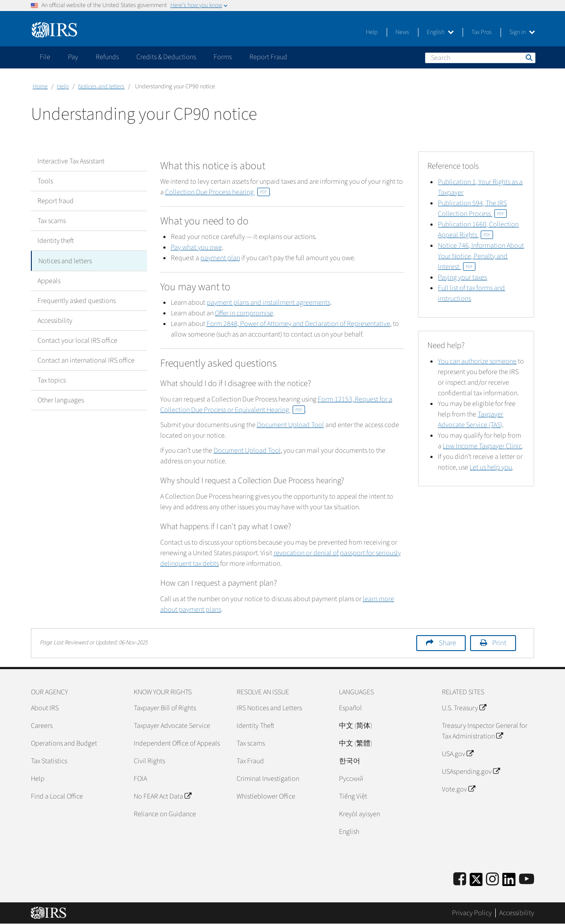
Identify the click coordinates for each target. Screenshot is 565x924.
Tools (45, 181)
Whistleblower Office (266, 796)
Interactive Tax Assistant (71, 161)
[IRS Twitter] (476, 882)
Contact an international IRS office (86, 360)
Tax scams (52, 221)
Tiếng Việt (353, 796)
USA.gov (458, 754)
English (440, 32)
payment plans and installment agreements (268, 303)
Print (499, 643)
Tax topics (52, 380)
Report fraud (56, 201)
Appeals (49, 280)
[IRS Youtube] (527, 880)
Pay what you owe (196, 247)
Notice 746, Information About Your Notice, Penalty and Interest (481, 256)
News (402, 32)
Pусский (351, 779)
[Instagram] (492, 880)
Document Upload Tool (290, 425)
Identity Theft (255, 726)
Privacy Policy (472, 913)
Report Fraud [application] (268, 57)
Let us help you (491, 467)
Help (372, 32)
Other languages (61, 400)
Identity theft (56, 241)
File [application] (45, 57)
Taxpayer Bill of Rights (165, 708)
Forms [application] (223, 57)
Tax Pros (482, 32)
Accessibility (55, 320)
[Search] (480, 58)
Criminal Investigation (268, 779)
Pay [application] (73, 57)
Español (350, 708)
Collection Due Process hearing (217, 192)
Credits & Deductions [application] (166, 57)
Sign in (522, 32)
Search (528, 57)
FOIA (140, 779)
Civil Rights (149, 761)
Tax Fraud (250, 761)
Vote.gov (458, 789)
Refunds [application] (107, 57)
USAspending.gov (471, 772)
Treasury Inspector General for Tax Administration (485, 731)
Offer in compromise (244, 313)
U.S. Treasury (464, 708)
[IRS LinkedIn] (509, 882)
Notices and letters (101, 87)
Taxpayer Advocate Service (172, 726)
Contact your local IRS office (77, 340)
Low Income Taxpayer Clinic (482, 446)
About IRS (45, 708)
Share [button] (447, 643)
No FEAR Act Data (162, 796)
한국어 (350, 761)
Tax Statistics (49, 761)
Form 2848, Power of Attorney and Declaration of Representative (298, 324)
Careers (42, 726)
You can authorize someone (477, 361)
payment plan (220, 258)
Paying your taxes (462, 277)
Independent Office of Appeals (177, 743)
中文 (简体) (356, 726)
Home (40, 87)
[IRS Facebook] (460, 880)
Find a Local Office (57, 796)
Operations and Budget (64, 743)
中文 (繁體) (356, 743)
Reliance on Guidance (165, 814)
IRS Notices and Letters (269, 708)
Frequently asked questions (77, 300)
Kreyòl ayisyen (360, 814)
